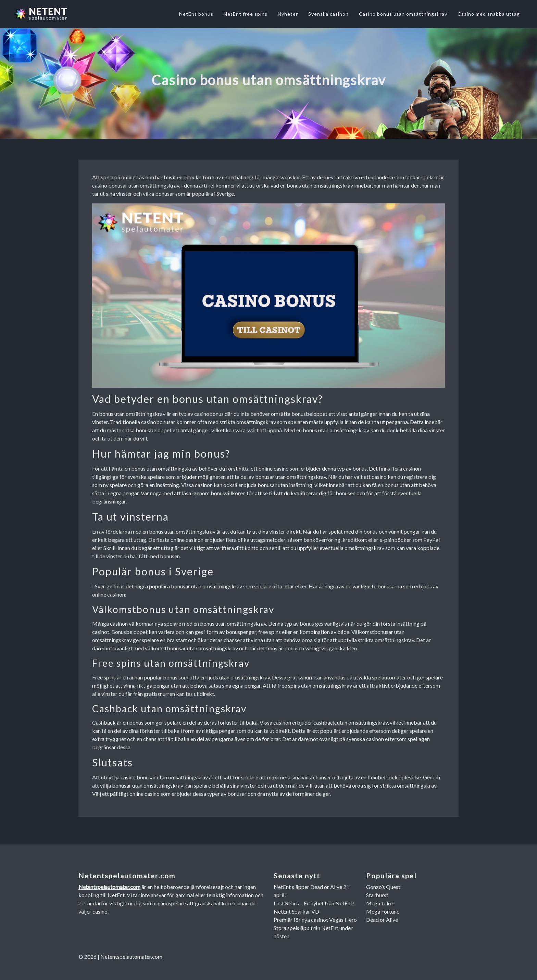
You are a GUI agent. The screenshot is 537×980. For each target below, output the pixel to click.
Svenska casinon (328, 14)
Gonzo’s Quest (383, 887)
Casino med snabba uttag (489, 14)
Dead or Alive (382, 920)
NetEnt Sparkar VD (296, 911)
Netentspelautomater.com (109, 887)
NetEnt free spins (246, 14)
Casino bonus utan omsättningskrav (403, 14)
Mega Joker (380, 903)
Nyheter (288, 14)
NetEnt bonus (196, 14)
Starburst (377, 895)
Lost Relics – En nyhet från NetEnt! (314, 903)
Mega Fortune (383, 911)
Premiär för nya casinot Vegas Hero (315, 920)
